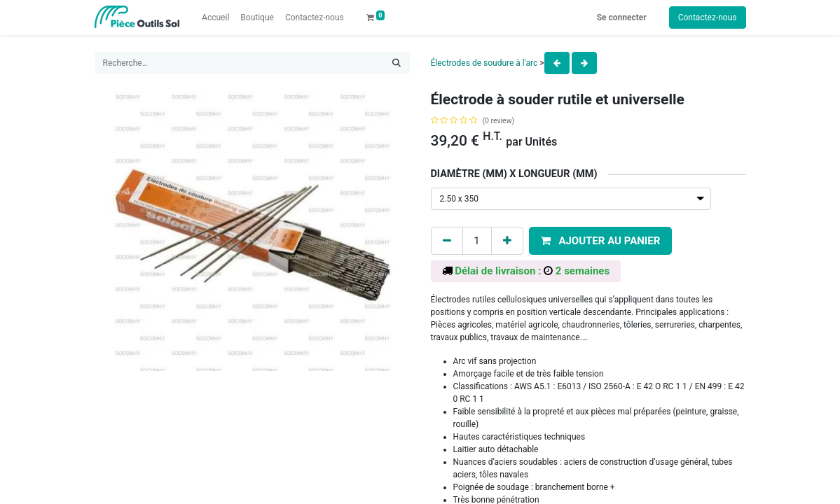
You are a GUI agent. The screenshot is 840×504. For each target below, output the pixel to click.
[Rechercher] (397, 63)
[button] (601, 241)
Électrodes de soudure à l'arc (484, 63)
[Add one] (507, 241)
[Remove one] (447, 241)
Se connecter (622, 17)
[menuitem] (215, 17)
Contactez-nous (708, 17)
